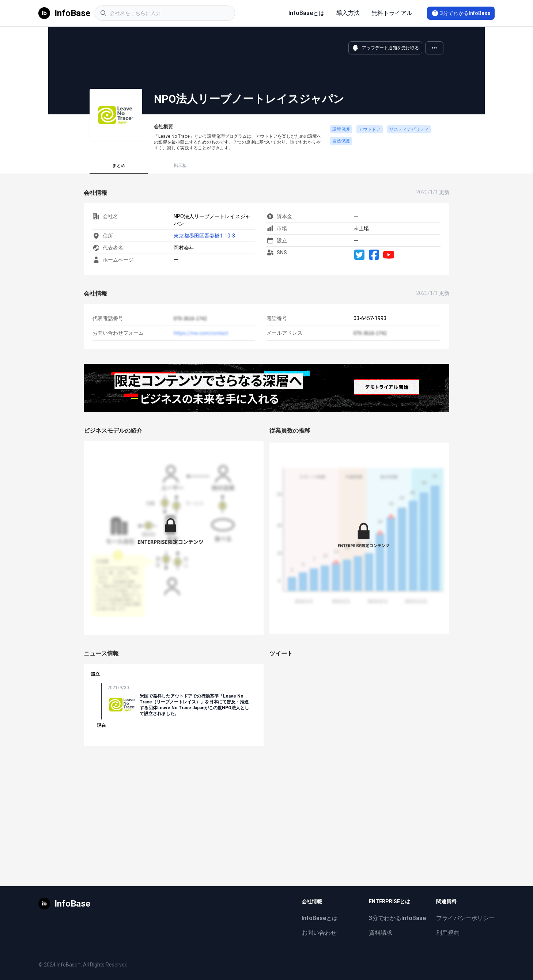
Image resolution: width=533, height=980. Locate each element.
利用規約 (448, 933)
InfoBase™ (69, 965)
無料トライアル (392, 13)
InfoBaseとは (307, 13)
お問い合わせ (319, 933)
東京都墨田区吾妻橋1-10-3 (204, 236)
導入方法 (348, 13)
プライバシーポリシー (465, 918)
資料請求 (381, 933)
